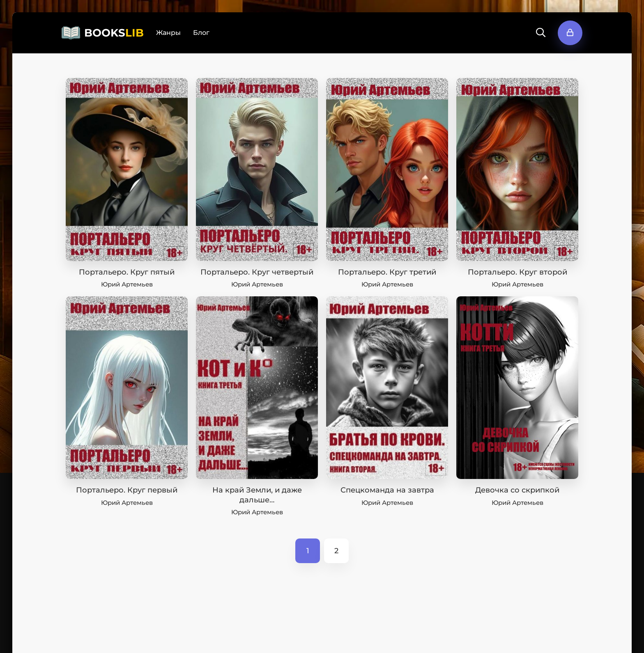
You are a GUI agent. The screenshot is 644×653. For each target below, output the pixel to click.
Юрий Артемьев (127, 284)
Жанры (168, 33)
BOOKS (114, 33)
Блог (201, 33)
